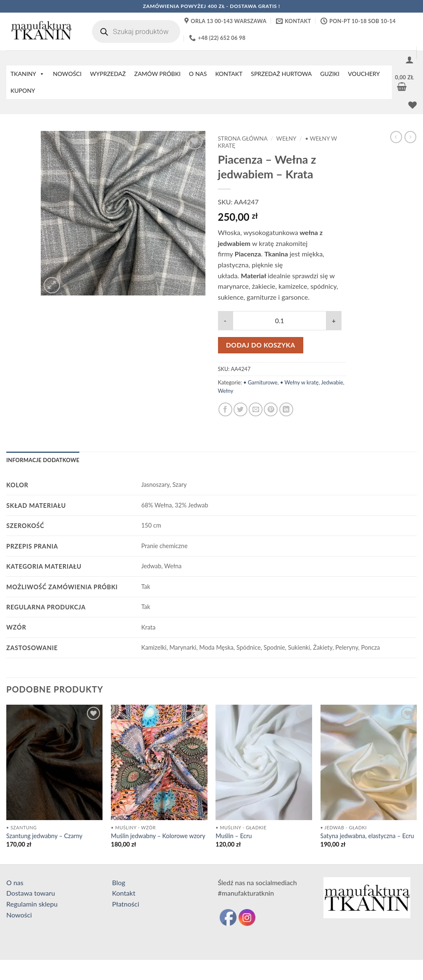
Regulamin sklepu (32, 904)
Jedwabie (332, 382)
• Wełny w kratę (300, 382)
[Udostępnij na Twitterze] (240, 409)
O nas (15, 882)
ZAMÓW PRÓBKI (157, 74)
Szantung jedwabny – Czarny (44, 836)
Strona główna (243, 139)
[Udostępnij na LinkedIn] (286, 409)
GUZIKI (330, 74)
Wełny (286, 139)
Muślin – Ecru (234, 836)
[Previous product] (410, 137)
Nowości (19, 915)
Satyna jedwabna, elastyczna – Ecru (367, 836)
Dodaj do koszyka (261, 345)
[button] (410, 60)
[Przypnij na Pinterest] (271, 409)
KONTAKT (229, 74)
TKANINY (28, 74)
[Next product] (396, 137)
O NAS (198, 74)
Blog (119, 882)
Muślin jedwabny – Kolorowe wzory (158, 836)
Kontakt (124, 893)
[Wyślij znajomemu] (256, 409)
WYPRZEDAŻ (108, 74)
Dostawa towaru (31, 893)
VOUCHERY (364, 74)
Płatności (126, 904)
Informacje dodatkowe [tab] (43, 460)
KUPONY (23, 90)
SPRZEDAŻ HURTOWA (281, 74)
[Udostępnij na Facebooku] (225, 409)
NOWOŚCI (67, 74)
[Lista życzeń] (412, 105)
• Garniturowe (260, 382)
